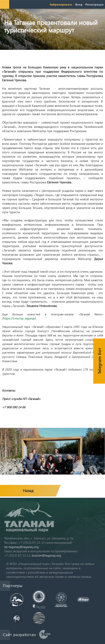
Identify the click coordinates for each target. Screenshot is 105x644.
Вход (79, 4)
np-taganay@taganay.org (21, 547)
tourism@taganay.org (46, 555)
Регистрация (94, 4)
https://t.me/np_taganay (19, 318)
